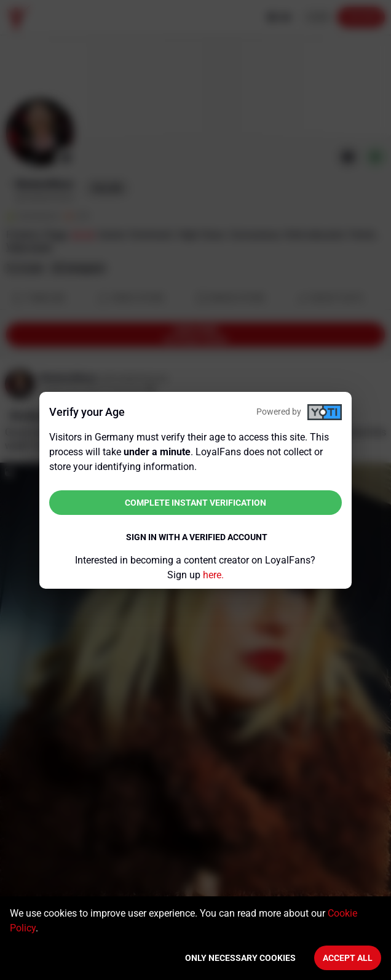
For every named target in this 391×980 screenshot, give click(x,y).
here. (213, 575)
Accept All (348, 958)
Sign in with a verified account (197, 537)
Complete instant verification (195, 503)
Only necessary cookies (240, 958)
